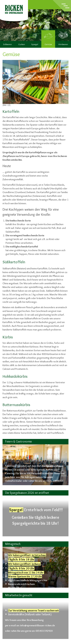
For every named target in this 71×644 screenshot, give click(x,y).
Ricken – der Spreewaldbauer (14, 9)
